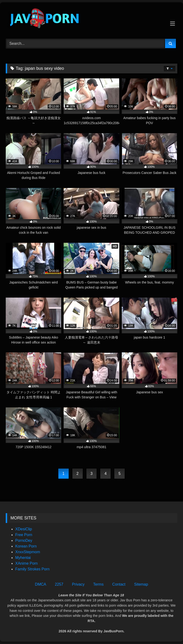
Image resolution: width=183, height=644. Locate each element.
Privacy (78, 584)
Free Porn (24, 535)
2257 (59, 584)
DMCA (41, 584)
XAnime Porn (26, 563)
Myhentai (23, 558)
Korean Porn (26, 546)
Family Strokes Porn (32, 569)
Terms (98, 584)
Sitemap (141, 584)
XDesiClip (24, 529)
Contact (119, 584)
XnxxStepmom (28, 552)
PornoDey (24, 540)
